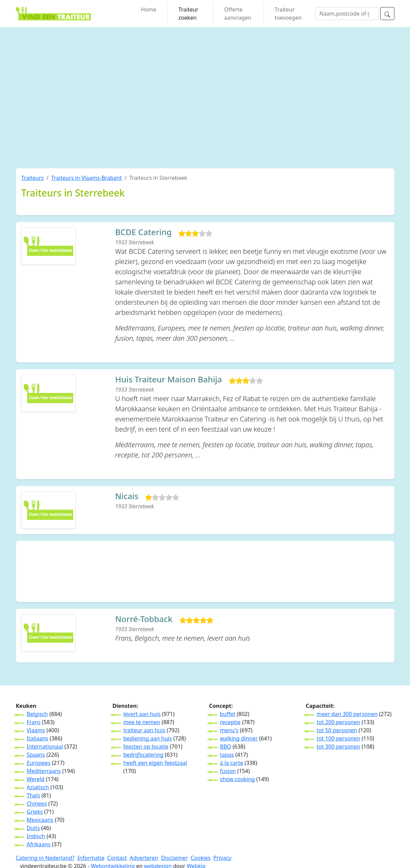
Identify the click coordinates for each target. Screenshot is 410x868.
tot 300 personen (339, 747)
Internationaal (45, 747)
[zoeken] (387, 14)
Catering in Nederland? (45, 858)
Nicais (127, 496)
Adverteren (144, 858)
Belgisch (37, 714)
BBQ (226, 747)
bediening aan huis (148, 738)
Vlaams (36, 730)
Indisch (36, 836)
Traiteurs (33, 178)
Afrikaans (39, 844)
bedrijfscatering (144, 755)
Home (149, 10)
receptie (230, 722)
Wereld (36, 779)
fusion (228, 771)
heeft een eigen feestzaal (155, 763)
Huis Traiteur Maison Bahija (169, 380)
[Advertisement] (92, 105)
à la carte (232, 763)
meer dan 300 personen (347, 714)
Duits (33, 828)
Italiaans (38, 738)
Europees (39, 763)
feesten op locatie (146, 747)
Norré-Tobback (144, 619)
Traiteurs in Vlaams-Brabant (86, 178)
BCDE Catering (144, 232)
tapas (227, 755)
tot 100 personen (339, 738)
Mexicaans (40, 820)
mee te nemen (142, 722)
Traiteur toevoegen (288, 14)
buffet (228, 714)
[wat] (347, 14)
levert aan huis (142, 714)
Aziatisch (38, 787)
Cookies (201, 858)
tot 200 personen (339, 722)
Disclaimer (174, 858)
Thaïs (34, 795)
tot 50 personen (337, 730)
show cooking (238, 779)
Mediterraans (44, 771)
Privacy (222, 858)
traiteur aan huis (144, 730)
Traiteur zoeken (188, 14)
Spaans (36, 755)
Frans (34, 722)
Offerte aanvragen (238, 14)
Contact (117, 858)
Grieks (35, 812)
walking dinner (239, 738)
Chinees (37, 804)
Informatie (91, 858)
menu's (229, 730)
